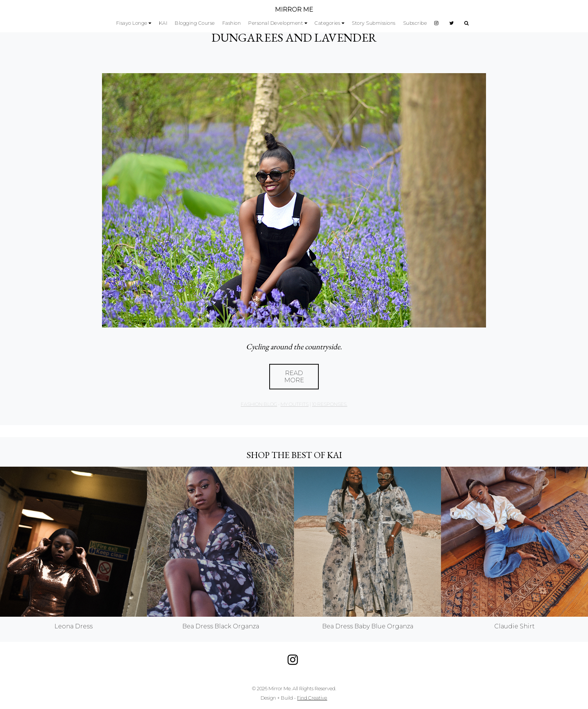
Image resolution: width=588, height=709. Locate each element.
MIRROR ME (294, 10)
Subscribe (415, 23)
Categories (327, 23)
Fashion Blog (259, 404)
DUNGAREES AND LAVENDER (294, 38)
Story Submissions (374, 23)
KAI (163, 23)
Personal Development (276, 23)
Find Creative (312, 698)
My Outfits (295, 404)
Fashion (232, 23)
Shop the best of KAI (294, 455)
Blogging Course (195, 23)
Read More (294, 377)
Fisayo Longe (132, 23)
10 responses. (330, 404)
